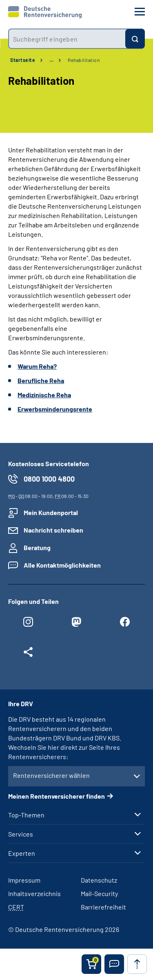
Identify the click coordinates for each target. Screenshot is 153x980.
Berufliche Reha (41, 380)
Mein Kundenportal (51, 512)
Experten (22, 853)
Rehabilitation (84, 60)
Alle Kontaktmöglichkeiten (62, 565)
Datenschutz (99, 880)
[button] (114, 964)
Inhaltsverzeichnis (34, 893)
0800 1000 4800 (49, 479)
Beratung (37, 547)
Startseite (23, 60)
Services (21, 834)
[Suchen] (135, 39)
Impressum (24, 880)
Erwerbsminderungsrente (55, 409)
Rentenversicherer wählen (51, 775)
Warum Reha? (37, 366)
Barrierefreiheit (103, 907)
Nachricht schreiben (53, 530)
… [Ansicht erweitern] (51, 60)
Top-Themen (26, 815)
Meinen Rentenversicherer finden (57, 796)
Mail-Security (99, 893)
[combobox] (67, 39)
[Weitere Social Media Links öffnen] (28, 654)
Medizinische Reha (44, 395)
